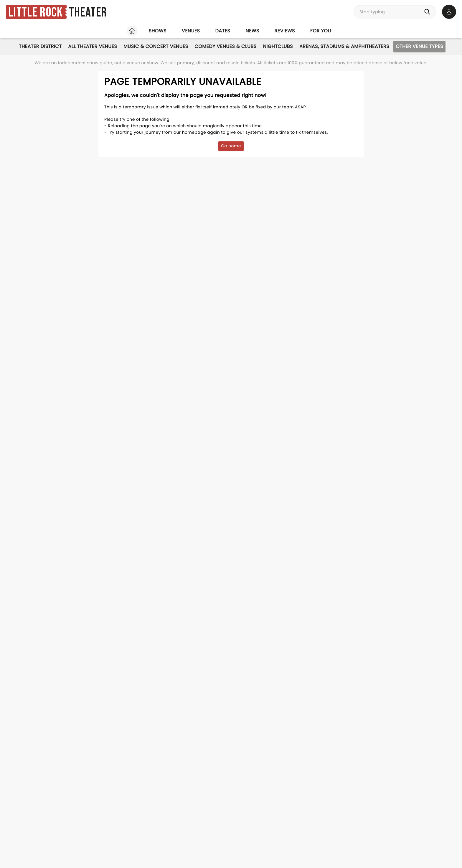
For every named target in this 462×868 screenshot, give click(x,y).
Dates (223, 31)
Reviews (285, 31)
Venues (191, 31)
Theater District (40, 46)
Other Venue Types (419, 46)
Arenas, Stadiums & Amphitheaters (344, 46)
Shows (157, 31)
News (252, 31)
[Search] (428, 12)
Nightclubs (278, 46)
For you (321, 31)
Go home (231, 146)
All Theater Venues (93, 46)
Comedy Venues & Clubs (225, 46)
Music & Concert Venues (156, 46)
